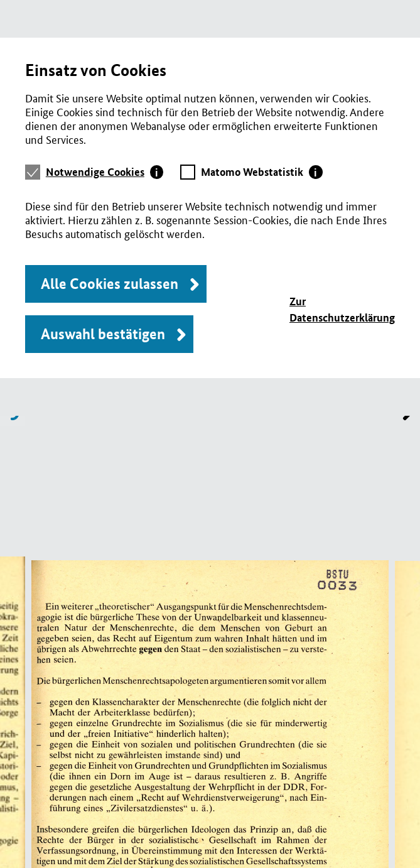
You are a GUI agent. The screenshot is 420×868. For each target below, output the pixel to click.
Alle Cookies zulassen (110, 284)
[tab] (105, 172)
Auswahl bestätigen (103, 334)
